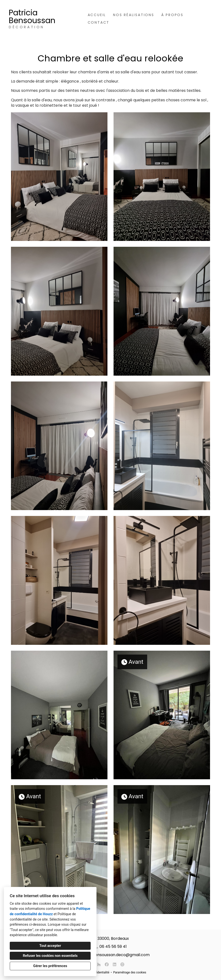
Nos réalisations (134, 15)
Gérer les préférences (50, 966)
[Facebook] (107, 964)
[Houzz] (99, 964)
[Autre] (122, 964)
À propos (172, 15)
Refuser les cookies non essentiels (50, 956)
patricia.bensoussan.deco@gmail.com (113, 955)
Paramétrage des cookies (130, 972)
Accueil (97, 15)
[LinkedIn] (115, 964)
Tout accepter (50, 946)
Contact (99, 22)
